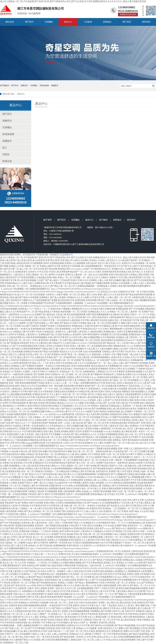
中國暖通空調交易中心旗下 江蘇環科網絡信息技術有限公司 (79, 244)
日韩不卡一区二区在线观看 (18, 634)
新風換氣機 (44, 86)
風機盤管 (55, 86)
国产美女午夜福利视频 (125, 625)
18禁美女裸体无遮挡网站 (54, 625)
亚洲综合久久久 (77, 634)
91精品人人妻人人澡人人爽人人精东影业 (50, 634)
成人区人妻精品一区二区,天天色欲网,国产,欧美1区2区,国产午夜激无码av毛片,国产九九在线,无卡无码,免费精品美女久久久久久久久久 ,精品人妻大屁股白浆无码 (73, 1)
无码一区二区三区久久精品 (82, 631)
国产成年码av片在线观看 (102, 625)
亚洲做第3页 (117, 631)
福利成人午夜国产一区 (96, 634)
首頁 (13, 94)
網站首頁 (10, 22)
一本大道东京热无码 (50, 637)
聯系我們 (146, 22)
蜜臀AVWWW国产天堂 (134, 631)
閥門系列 (29, 22)
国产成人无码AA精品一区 (27, 637)
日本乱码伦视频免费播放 (57, 640)
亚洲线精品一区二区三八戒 (15, 643)
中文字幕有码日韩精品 (118, 634)
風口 (5, 148)
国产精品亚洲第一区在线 (71, 637)
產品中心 (68, 22)
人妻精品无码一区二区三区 (81, 640)
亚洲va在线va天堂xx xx (102, 637)
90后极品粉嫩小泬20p (13, 631)
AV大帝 (87, 637)
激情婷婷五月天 (103, 631)
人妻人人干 (100, 640)
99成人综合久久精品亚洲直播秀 (121, 640)
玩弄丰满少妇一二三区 (59, 631)
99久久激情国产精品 (19, 640)
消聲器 (6, 154)
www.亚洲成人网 (37, 640)
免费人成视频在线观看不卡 (30, 625)
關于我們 (127, 22)
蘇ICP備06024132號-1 (104, 227)
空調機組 (49, 22)
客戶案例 (103, 220)
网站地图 (151, 257)
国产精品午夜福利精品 (139, 634)
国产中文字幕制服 (37, 628)
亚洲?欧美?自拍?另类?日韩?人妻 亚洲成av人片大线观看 (71, 628)
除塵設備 (7, 161)
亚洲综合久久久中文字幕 (78, 625)
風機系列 (24, 86)
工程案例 (88, 22)
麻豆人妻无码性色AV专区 (35, 631)
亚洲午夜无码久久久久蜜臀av (111, 628)
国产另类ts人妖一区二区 (16, 628)
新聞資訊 (107, 22)
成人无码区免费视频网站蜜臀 (127, 637)
